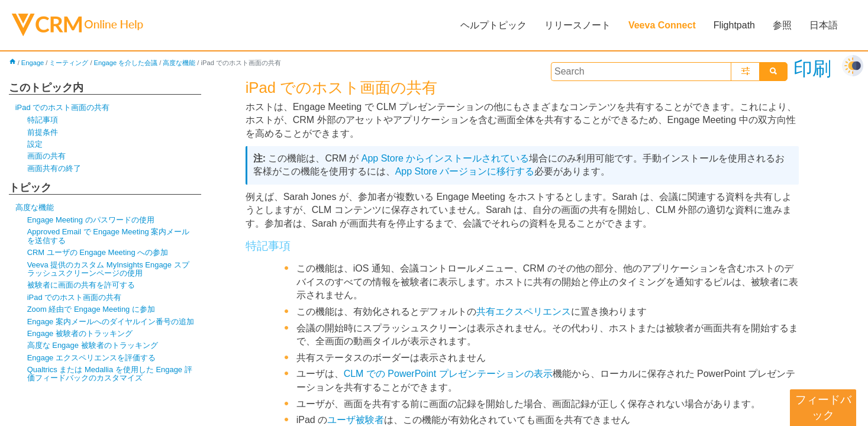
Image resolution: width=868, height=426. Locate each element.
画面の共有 (46, 156)
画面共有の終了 (54, 168)
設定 (35, 144)
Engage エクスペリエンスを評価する (91, 358)
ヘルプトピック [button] (493, 25)
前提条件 (43, 132)
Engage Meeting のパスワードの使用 (91, 220)
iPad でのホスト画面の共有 (63, 107)
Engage (33, 63)
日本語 (824, 25)
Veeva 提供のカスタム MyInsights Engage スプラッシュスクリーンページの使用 (108, 269)
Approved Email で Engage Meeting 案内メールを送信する (109, 236)
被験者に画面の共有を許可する (81, 285)
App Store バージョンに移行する (465, 171)
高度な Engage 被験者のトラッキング (93, 345)
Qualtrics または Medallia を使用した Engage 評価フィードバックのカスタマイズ (110, 374)
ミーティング (69, 63)
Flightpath (734, 25)
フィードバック (823, 407)
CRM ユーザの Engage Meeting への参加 (98, 252)
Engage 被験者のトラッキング (80, 333)
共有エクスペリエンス (524, 312)
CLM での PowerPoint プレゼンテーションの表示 (448, 374)
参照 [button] (782, 25)
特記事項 (43, 120)
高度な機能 (179, 63)
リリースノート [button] (577, 25)
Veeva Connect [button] (662, 25)
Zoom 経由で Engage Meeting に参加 (91, 309)
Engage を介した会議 (126, 63)
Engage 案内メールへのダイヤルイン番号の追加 (111, 322)
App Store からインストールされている (446, 158)
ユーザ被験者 (356, 420)
